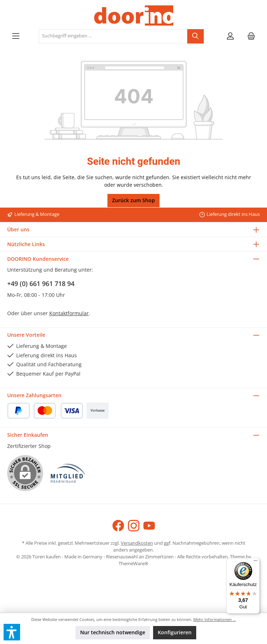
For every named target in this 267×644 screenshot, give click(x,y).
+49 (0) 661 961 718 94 (41, 284)
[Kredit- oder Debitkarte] (58, 411)
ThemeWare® (133, 564)
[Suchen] (195, 36)
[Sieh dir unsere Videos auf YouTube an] (149, 526)
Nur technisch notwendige (113, 632)
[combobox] (113, 36)
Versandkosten (137, 543)
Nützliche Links (26, 244)
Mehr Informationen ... (215, 619)
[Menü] (16, 36)
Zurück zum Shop (133, 200)
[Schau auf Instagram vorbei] (134, 526)
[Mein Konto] (230, 36)
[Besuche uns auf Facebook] (118, 526)
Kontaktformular (69, 313)
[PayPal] (19, 411)
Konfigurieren (175, 632)
